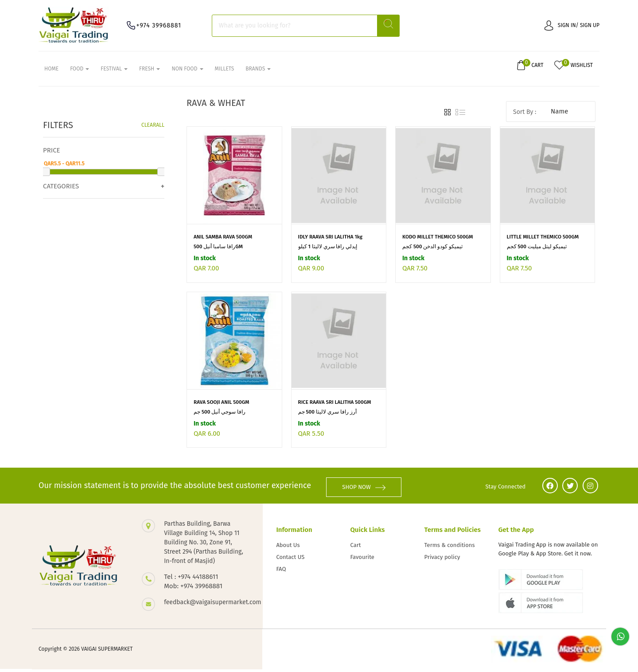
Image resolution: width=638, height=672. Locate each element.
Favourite (362, 560)
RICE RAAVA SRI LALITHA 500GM (336, 408)
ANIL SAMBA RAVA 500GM (224, 242)
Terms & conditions (450, 548)
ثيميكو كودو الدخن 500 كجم (433, 252)
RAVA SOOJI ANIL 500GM (222, 408)
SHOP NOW (370, 490)
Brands (258, 71)
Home (51, 71)
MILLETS (225, 71)
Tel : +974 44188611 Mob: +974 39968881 (193, 584)
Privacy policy (442, 560)
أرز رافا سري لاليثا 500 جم (328, 418)
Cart (356, 548)
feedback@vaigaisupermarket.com (204, 605)
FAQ (281, 572)
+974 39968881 (163, 25)
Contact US (290, 560)
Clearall (153, 130)
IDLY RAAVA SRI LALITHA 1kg (331, 242)
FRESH (150, 71)
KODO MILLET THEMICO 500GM (439, 242)
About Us (288, 548)
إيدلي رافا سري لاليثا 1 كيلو (328, 252)
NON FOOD (187, 71)
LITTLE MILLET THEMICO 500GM (544, 242)
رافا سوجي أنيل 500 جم (220, 418)
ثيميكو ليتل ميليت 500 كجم (537, 252)
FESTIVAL (114, 71)
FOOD (80, 71)
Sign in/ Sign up (572, 25)
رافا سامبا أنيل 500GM (218, 252)
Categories (61, 191)
